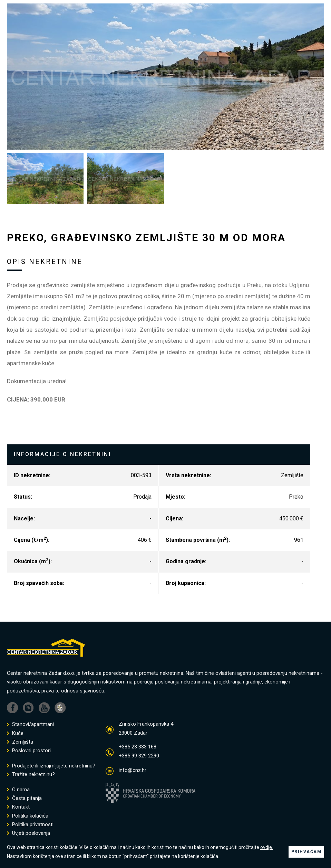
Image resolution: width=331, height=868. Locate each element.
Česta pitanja (24, 798)
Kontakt (18, 807)
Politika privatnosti (30, 825)
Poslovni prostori (29, 751)
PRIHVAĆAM (306, 852)
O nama (18, 790)
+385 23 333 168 (138, 747)
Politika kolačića (28, 816)
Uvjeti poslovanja (28, 833)
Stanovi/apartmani (30, 724)
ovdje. (267, 847)
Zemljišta (20, 742)
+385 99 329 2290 (139, 756)
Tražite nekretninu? (31, 775)
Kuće (15, 733)
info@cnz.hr (133, 770)
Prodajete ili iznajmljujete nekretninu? (51, 766)
